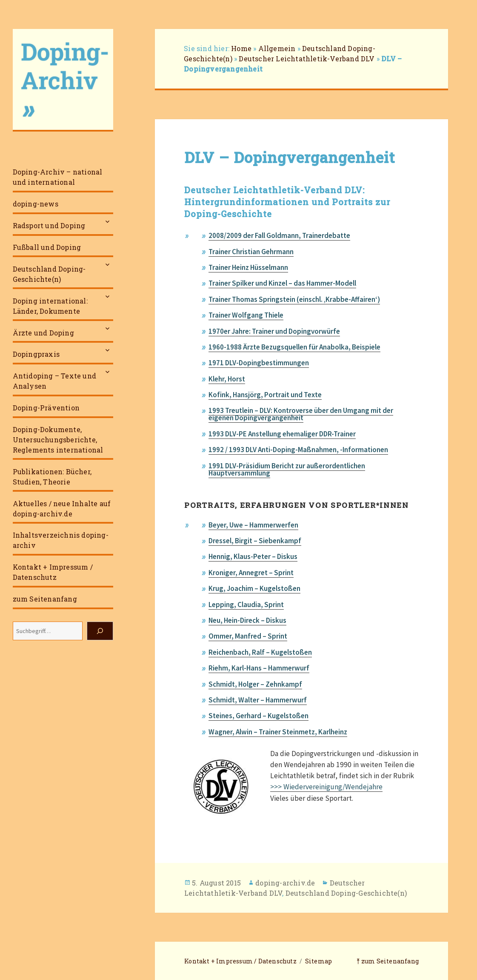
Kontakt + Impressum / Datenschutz (53, 572)
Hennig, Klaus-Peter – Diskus (253, 556)
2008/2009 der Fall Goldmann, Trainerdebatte (279, 235)
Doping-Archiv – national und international (58, 177)
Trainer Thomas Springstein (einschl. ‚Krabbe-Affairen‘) (294, 299)
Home (241, 48)
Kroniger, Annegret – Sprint (251, 573)
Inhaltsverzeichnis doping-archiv (61, 540)
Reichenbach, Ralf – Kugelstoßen (260, 652)
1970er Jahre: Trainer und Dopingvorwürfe (274, 331)
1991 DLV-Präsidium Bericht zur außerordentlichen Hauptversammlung (287, 469)
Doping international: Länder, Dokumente (50, 306)
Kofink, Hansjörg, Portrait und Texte (265, 395)
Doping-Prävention (46, 408)
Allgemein (277, 48)
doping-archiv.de (285, 883)
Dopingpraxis (36, 354)
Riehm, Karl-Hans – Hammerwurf (259, 668)
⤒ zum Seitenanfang (388, 961)
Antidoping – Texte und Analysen (54, 381)
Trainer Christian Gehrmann (251, 252)
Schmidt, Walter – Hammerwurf (258, 700)
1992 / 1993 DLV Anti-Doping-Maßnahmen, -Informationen (298, 450)
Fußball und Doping (47, 247)
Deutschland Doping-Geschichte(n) (49, 274)
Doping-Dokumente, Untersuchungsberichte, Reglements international (58, 440)
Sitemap (318, 961)
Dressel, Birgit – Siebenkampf (255, 541)
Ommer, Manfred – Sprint (248, 636)
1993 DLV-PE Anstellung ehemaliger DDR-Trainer (282, 434)
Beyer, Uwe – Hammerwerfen (253, 525)
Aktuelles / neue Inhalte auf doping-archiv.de (62, 509)
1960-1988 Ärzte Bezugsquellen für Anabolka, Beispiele (294, 347)
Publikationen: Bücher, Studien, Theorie (52, 477)
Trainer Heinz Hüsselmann (248, 267)
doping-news (36, 204)
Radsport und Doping (49, 225)
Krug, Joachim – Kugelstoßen (254, 588)
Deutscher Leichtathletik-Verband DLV (307, 59)
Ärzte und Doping (43, 333)
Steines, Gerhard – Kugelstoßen (258, 716)
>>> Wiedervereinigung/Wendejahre (326, 787)
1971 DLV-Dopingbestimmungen (259, 363)
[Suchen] (100, 631)
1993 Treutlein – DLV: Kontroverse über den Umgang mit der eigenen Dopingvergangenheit (301, 414)
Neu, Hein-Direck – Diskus (247, 620)
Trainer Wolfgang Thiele (246, 315)
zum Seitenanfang (45, 599)
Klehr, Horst (227, 379)
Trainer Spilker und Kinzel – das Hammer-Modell (282, 283)
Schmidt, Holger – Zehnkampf (255, 684)
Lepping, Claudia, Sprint (246, 605)
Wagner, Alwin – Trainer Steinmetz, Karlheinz (278, 732)
